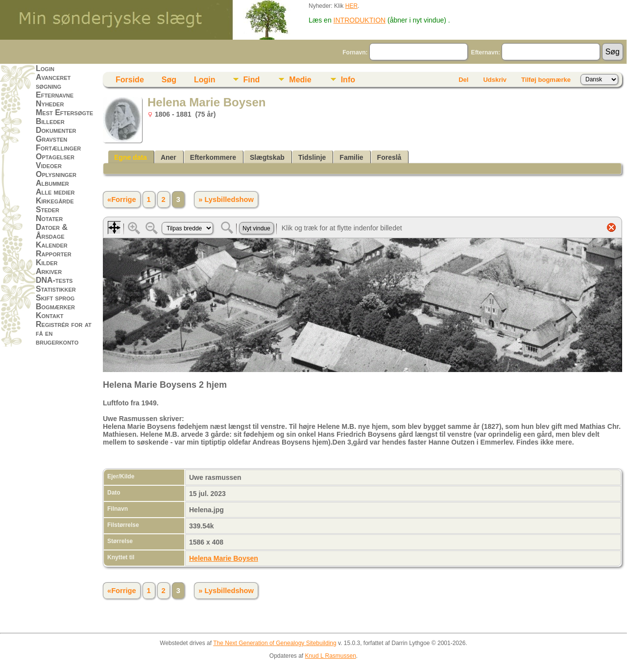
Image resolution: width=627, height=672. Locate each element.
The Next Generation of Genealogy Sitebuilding (275, 643)
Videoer (49, 165)
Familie (351, 157)
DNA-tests (54, 280)
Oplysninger (56, 174)
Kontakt (50, 315)
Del (463, 80)
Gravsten (51, 139)
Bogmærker (55, 307)
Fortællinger (58, 148)
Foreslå (389, 157)
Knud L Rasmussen (331, 656)
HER (351, 6)
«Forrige (122, 199)
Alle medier (55, 192)
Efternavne (55, 95)
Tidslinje (312, 157)
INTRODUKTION (360, 20)
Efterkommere (213, 157)
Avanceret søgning (53, 82)
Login (45, 68)
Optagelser (55, 157)
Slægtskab (267, 157)
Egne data (131, 157)
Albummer (52, 183)
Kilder (47, 262)
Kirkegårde (55, 201)
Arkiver (49, 271)
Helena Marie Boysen (224, 558)
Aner (169, 157)
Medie (300, 80)
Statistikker (56, 289)
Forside (130, 80)
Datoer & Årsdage (52, 232)
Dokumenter (56, 130)
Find (252, 80)
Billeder (50, 121)
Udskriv (495, 80)
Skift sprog (55, 298)
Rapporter (54, 254)
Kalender (52, 245)
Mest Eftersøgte (64, 112)
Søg (169, 80)
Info (348, 80)
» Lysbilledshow (226, 199)
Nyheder (50, 104)
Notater (49, 218)
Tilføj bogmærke (546, 80)
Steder (48, 210)
